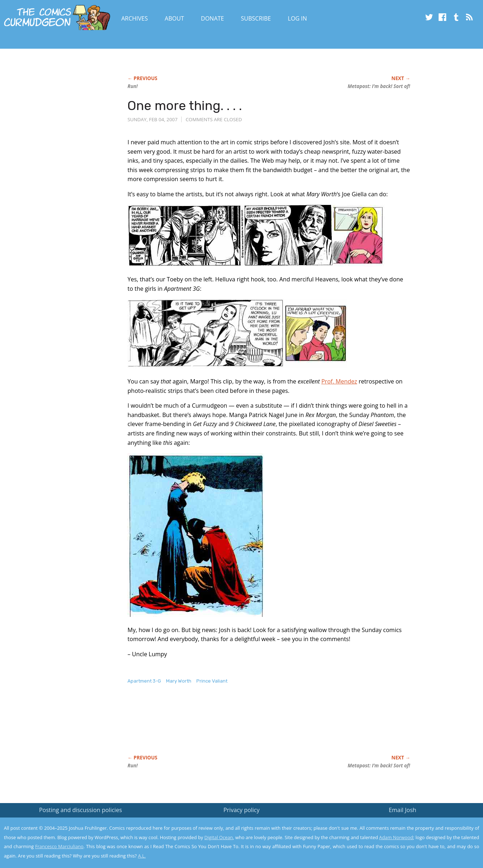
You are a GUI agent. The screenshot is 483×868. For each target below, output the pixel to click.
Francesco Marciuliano (59, 846)
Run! (132, 86)
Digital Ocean (219, 837)
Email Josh (402, 810)
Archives (135, 18)
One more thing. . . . (185, 106)
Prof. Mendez (339, 381)
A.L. (142, 856)
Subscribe (256, 18)
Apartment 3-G (144, 681)
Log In (297, 18)
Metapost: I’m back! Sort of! (379, 86)
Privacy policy (241, 810)
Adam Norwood (396, 837)
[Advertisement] (259, 727)
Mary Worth (179, 681)
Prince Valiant (212, 681)
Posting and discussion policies (80, 810)
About (174, 18)
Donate (213, 18)
